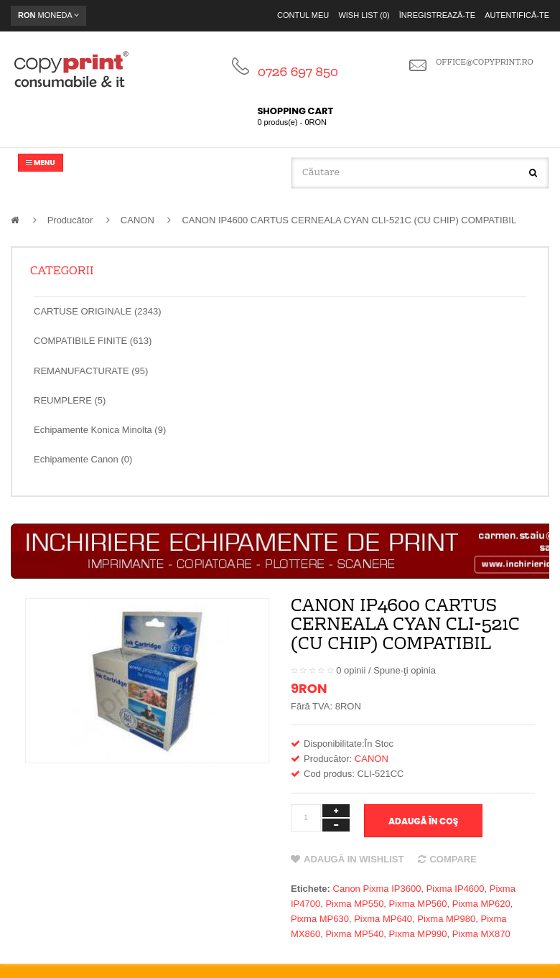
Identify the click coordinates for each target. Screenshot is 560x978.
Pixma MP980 (446, 919)
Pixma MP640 (383, 919)
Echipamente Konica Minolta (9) (100, 430)
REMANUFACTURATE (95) (91, 371)
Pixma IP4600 (456, 889)
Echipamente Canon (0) (83, 459)
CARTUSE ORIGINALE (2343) (97, 311)
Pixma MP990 (418, 934)
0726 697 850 (298, 73)
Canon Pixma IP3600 (377, 889)
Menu (41, 163)
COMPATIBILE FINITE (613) (93, 341)
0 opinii (351, 670)
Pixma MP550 (354, 904)
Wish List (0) (364, 15)
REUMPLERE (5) (70, 400)
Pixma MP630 (320, 919)
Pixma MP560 (418, 904)
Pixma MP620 (481, 904)
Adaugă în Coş (423, 821)
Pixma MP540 (354, 934)
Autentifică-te (517, 15)
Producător (70, 220)
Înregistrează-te (437, 15)
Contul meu (303, 15)
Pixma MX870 (481, 934)
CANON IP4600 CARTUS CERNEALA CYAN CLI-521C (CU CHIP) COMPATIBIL (349, 220)
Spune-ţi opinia (405, 670)
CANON (137, 220)
